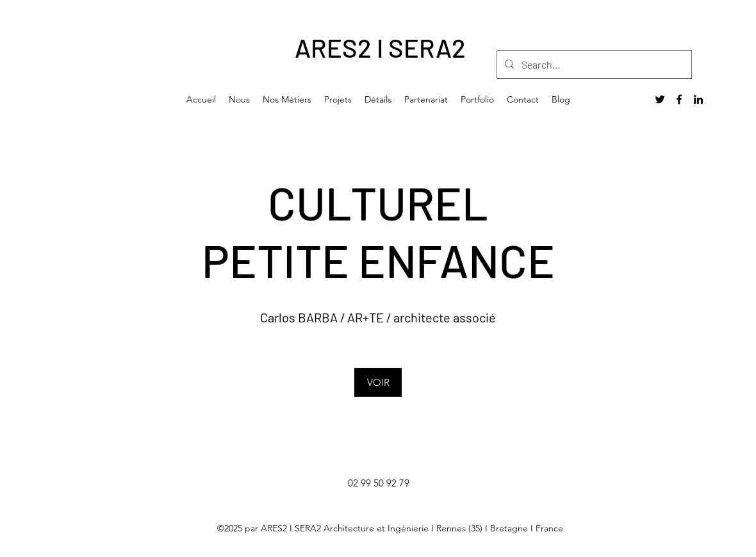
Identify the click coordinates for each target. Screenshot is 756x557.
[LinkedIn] (698, 99)
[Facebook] (679, 99)
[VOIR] (378, 382)
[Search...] (593, 65)
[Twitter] (660, 99)
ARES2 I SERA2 (380, 47)
